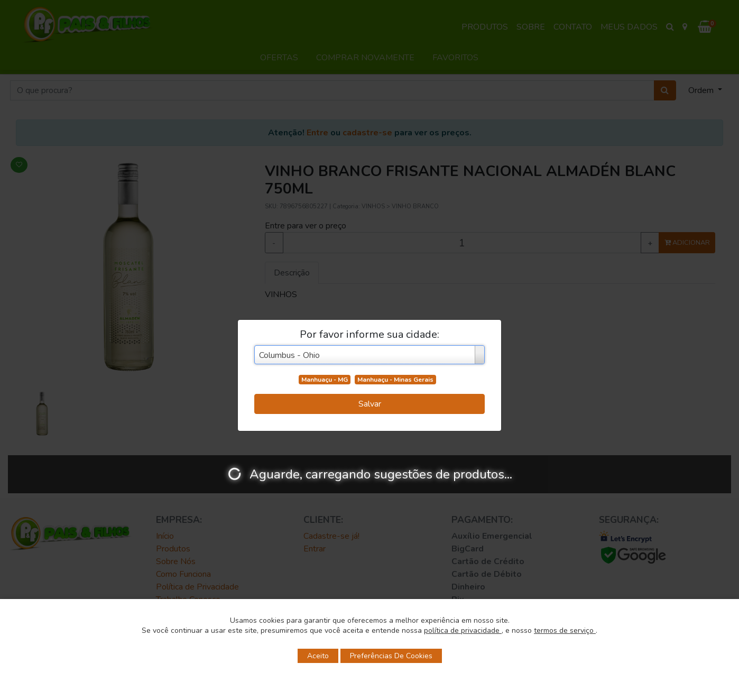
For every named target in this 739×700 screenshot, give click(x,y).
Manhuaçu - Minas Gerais (395, 380)
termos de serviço (565, 630)
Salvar (370, 404)
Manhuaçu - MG (325, 380)
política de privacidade (463, 630)
